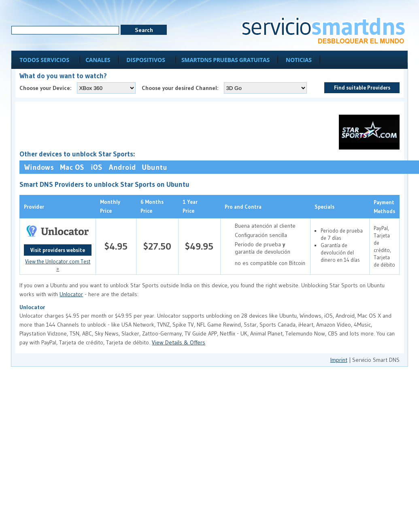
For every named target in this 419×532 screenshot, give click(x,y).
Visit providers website (58, 250)
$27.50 (157, 246)
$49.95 (199, 246)
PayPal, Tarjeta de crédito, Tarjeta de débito (384, 246)
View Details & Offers (179, 342)
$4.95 (116, 246)
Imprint (339, 360)
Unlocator (71, 294)
